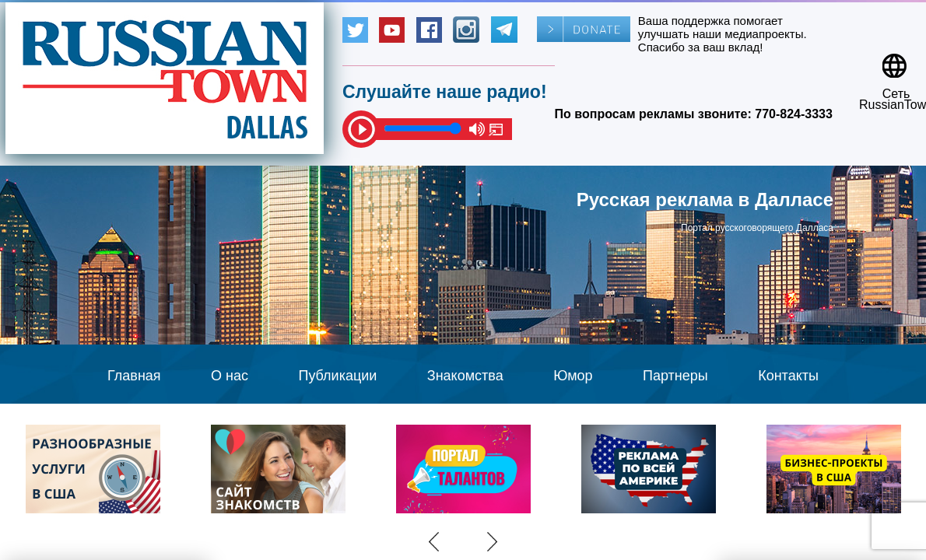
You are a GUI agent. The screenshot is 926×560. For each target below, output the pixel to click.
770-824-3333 (794, 114)
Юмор (573, 376)
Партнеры (675, 376)
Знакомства (465, 376)
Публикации (337, 376)
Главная (134, 376)
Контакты (788, 376)
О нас (230, 376)
